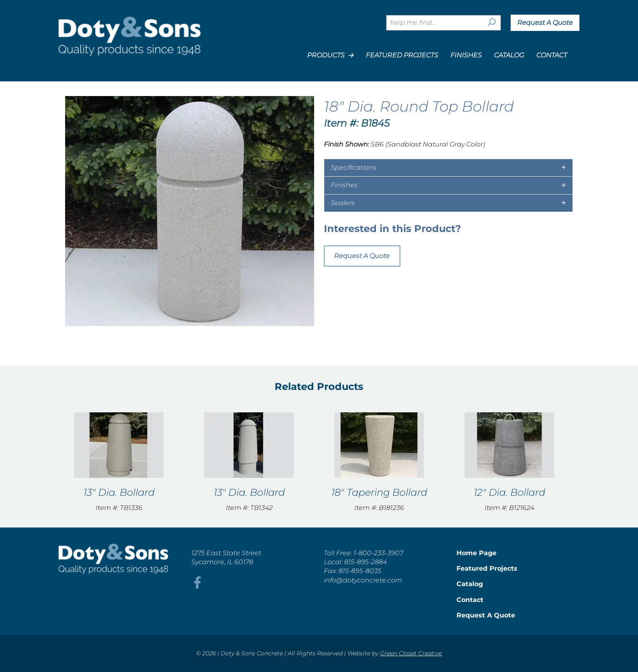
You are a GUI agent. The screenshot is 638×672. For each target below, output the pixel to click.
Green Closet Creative (411, 653)
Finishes (466, 55)
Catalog (509, 55)
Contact (552, 55)
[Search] (492, 23)
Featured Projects (402, 55)
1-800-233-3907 (378, 553)
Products (330, 55)
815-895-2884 (366, 562)
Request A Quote (545, 23)
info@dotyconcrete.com (363, 580)
